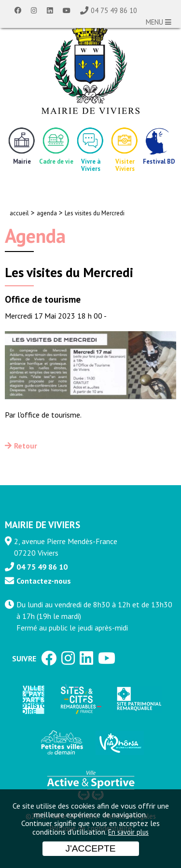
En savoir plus (128, 832)
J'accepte (91, 848)
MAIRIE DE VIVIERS (42, 525)
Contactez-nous (44, 581)
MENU (159, 22)
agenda (47, 213)
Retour (26, 446)
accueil (19, 213)
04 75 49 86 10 (114, 10)
